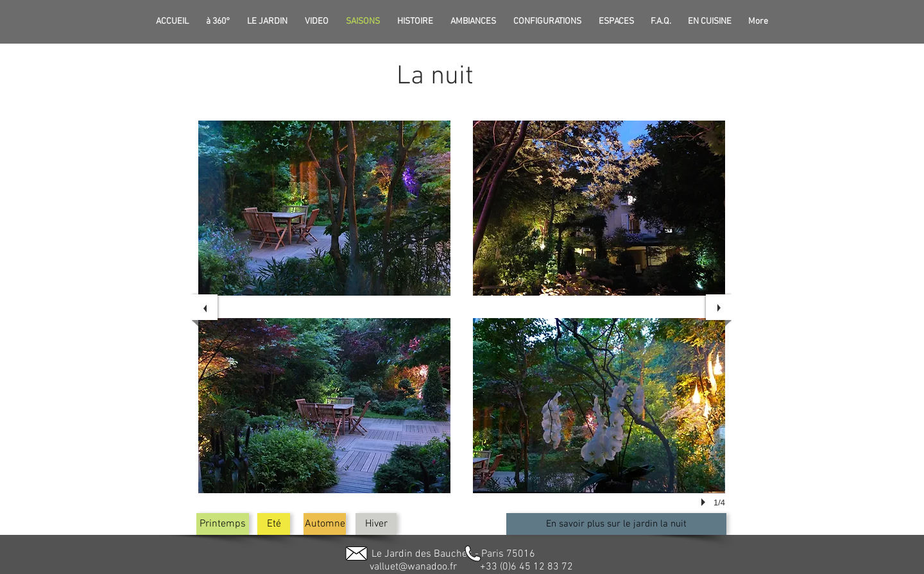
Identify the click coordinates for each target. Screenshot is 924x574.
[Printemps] (223, 524)
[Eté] (274, 524)
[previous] (205, 307)
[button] (324, 208)
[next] (719, 307)
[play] (705, 502)
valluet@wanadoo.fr (413, 567)
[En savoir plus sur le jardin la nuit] (616, 524)
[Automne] (325, 524)
